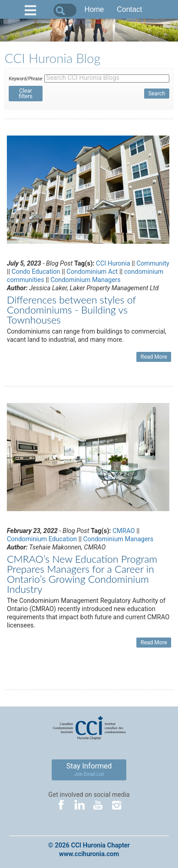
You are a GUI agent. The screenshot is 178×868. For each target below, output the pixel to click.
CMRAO (124, 531)
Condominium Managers (85, 280)
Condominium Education (42, 539)
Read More (154, 357)
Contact (129, 9)
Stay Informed (89, 769)
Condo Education (36, 272)
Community (153, 263)
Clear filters (26, 94)
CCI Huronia (113, 263)
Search (157, 94)
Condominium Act (92, 272)
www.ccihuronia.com (89, 854)
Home (94, 9)
